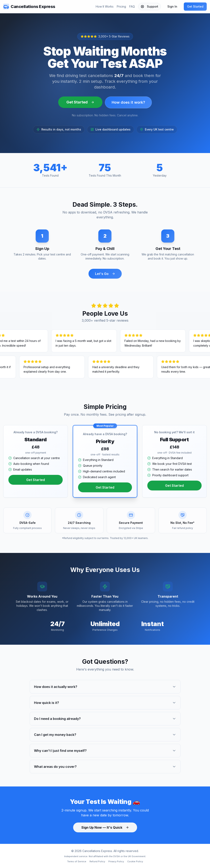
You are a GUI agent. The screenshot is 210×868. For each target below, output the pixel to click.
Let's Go (105, 274)
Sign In (172, 6)
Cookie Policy (135, 861)
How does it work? (128, 102)
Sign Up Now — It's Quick (105, 827)
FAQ (132, 6)
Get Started (195, 6)
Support (149, 6)
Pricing (121, 6)
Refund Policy (97, 861)
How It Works (105, 6)
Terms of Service (77, 861)
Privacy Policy (116, 861)
